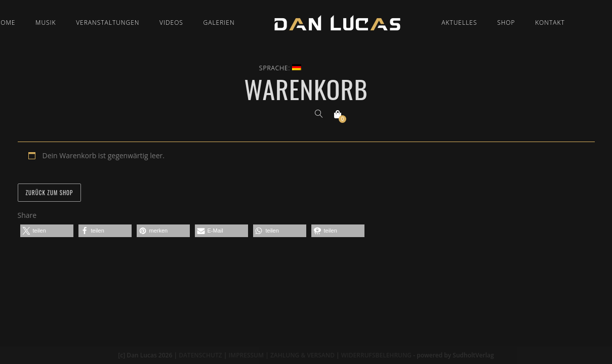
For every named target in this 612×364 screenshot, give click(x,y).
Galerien (219, 22)
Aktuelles (459, 22)
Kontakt (550, 22)
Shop (506, 22)
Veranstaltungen (108, 22)
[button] (47, 231)
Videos (171, 22)
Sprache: (280, 68)
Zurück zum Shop (50, 193)
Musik (46, 22)
